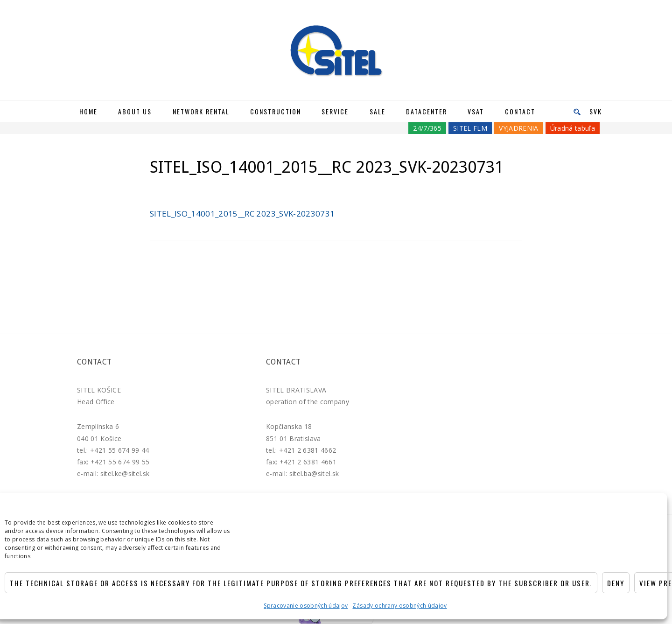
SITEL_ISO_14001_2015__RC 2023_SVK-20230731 (242, 214)
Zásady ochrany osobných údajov (399, 606)
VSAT (476, 111)
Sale (378, 111)
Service (335, 111)
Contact (520, 111)
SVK (596, 111)
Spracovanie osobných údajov (306, 606)
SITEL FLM (470, 128)
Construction (276, 111)
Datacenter (427, 111)
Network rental (201, 111)
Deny (616, 583)
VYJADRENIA (518, 128)
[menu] (574, 111)
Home (88, 111)
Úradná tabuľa (573, 128)
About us (135, 111)
